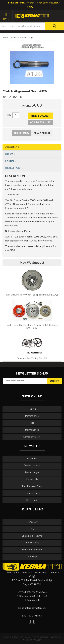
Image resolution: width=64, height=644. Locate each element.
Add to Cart (40, 116)
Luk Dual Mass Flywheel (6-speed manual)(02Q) (32, 295)
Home (5, 38)
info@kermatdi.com (35, 608)
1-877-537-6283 (26, 596)
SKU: (6, 97)
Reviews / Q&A (13, 168)
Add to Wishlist (40, 122)
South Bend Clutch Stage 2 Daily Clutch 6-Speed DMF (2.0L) (32, 326)
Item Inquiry (22, 133)
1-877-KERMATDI (26, 592)
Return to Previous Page (22, 38)
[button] (32, 26)
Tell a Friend (42, 133)
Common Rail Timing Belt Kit (32, 358)
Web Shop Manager (32, 640)
